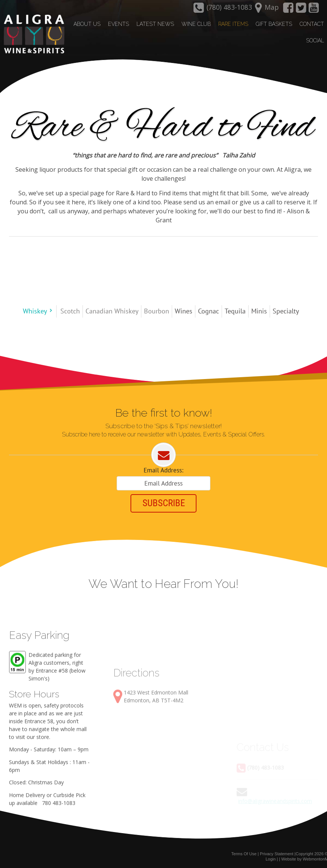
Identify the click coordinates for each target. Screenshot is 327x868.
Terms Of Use (244, 852)
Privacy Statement (277, 852)
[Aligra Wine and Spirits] (32, 34)
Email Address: (163, 469)
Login (271, 858)
